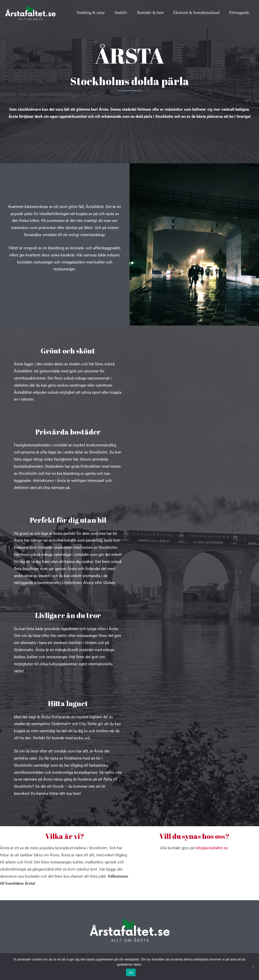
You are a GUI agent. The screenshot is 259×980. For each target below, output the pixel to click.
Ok (131, 973)
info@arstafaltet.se (211, 848)
